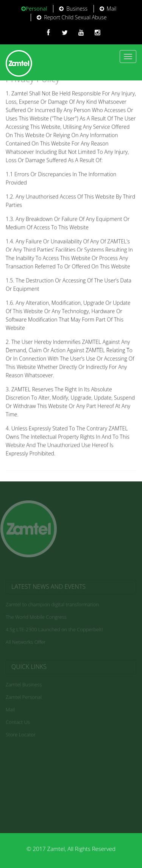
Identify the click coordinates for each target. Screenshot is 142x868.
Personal (34, 9)
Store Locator (21, 735)
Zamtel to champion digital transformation (52, 605)
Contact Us (18, 723)
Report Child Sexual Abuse (72, 17)
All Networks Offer (26, 643)
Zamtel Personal (24, 698)
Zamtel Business (24, 685)
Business (73, 9)
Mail (108, 9)
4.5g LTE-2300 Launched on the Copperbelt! (54, 630)
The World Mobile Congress (36, 618)
